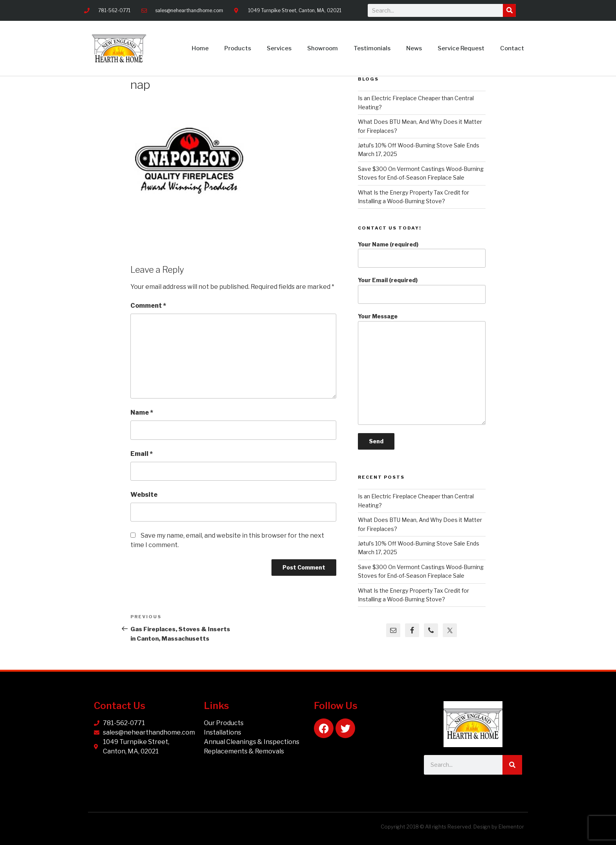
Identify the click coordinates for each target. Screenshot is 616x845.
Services (279, 48)
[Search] (509, 10)
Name (142, 412)
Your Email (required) (422, 290)
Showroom (323, 48)
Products (238, 48)
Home (200, 48)
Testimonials (372, 48)
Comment (148, 306)
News (414, 48)
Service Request (461, 48)
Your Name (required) (422, 254)
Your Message (422, 369)
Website (144, 495)
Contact (512, 48)
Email (142, 454)
